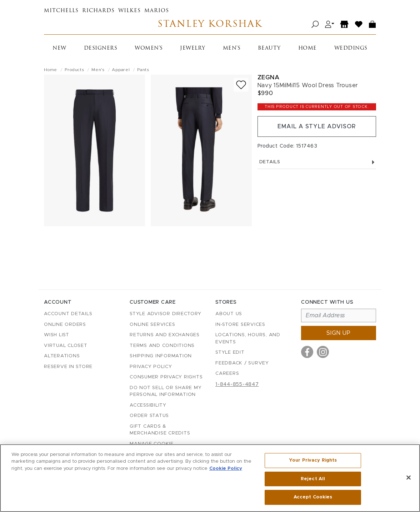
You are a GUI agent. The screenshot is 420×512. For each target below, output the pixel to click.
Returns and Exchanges (165, 335)
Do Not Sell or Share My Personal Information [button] (166, 391)
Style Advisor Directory (165, 314)
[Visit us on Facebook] (307, 352)
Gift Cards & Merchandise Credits (160, 430)
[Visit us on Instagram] (323, 352)
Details (317, 162)
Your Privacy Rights (313, 460)
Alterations (62, 356)
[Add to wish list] (241, 85)
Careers (227, 374)
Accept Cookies (313, 497)
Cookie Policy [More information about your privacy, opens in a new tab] (226, 469)
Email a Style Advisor (317, 126)
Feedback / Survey (242, 363)
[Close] (409, 478)
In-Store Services (240, 325)
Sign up (339, 333)
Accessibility (148, 405)
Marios (157, 11)
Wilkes (129, 11)
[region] (210, 478)
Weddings (351, 48)
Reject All (313, 479)
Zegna (269, 77)
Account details (68, 314)
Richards (98, 11)
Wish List (57, 335)
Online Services (152, 325)
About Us (229, 314)
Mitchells (61, 11)
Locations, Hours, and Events (248, 339)
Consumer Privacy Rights (166, 377)
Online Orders (65, 325)
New (59, 48)
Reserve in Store (68, 367)
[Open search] (315, 24)
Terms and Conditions (162, 346)
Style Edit (230, 352)
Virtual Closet (66, 346)
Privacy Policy (151, 367)
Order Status (149, 416)
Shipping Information (161, 356)
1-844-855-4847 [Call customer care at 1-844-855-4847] (237, 384)
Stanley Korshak (210, 24)
